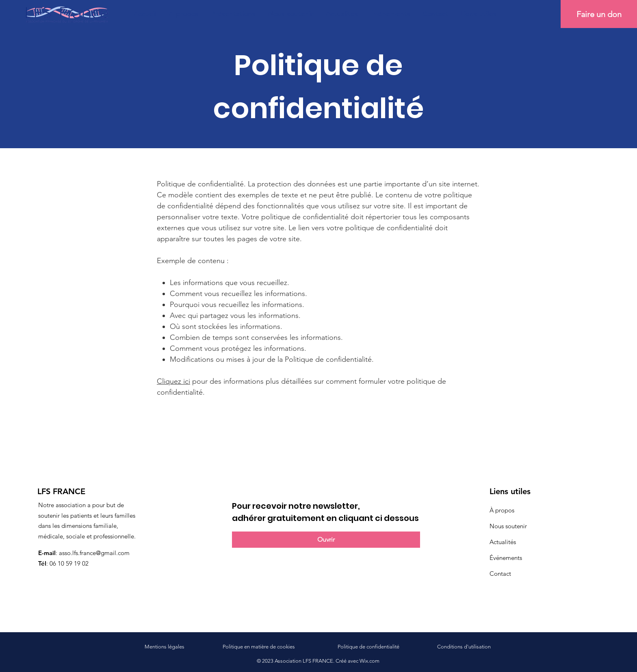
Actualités (503, 542)
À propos (502, 510)
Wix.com (369, 661)
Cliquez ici (173, 381)
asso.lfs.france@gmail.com (94, 553)
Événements (506, 558)
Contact (500, 574)
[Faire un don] (599, 14)
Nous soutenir (508, 526)
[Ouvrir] (326, 540)
